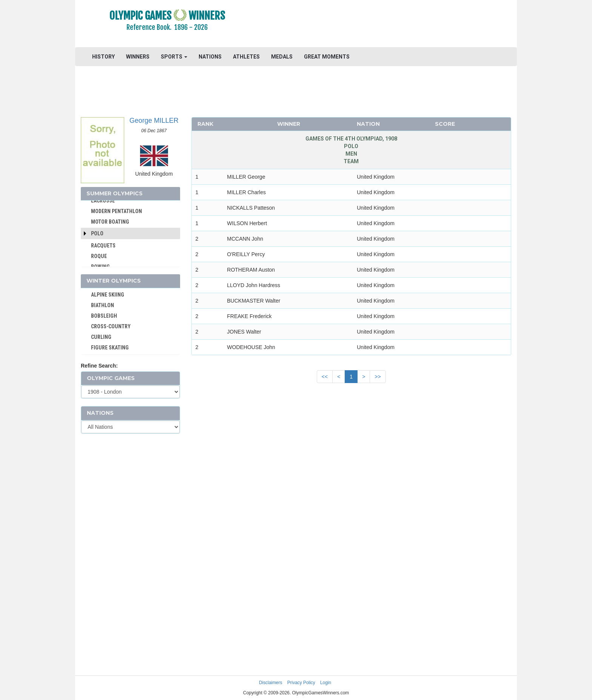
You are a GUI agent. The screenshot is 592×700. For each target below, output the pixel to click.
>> (378, 377)
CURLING (101, 337)
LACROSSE (103, 201)
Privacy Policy (301, 683)
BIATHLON (103, 305)
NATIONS (210, 57)
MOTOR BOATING (110, 222)
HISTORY (103, 57)
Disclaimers (271, 683)
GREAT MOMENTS (327, 57)
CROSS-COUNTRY (111, 326)
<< (325, 377)
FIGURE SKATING (110, 348)
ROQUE (99, 256)
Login (326, 683)
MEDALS (282, 57)
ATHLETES (246, 57)
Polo (97, 233)
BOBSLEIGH (104, 316)
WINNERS (138, 57)
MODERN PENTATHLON (116, 211)
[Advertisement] (388, 25)
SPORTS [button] (174, 57)
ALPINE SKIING (108, 295)
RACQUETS (103, 246)
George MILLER (154, 121)
